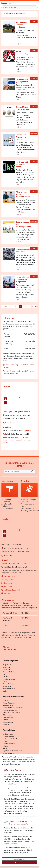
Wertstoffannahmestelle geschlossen (25, 251)
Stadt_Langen (8, 580)
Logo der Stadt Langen (11, 3)
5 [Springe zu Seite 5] (27, 306)
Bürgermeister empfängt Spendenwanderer (23, 194)
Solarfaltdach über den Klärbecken (21, 25)
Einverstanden (19, 863)
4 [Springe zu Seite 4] (25, 306)
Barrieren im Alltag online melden (21, 137)
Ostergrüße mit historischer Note (23, 108)
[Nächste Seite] (33, 306)
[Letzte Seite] (36, 306)
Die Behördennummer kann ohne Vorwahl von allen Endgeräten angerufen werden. (17, 440)
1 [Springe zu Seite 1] (18, 306)
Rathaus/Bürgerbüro (20, 14)
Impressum (27, 431)
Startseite (9, 14)
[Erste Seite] (13, 306)
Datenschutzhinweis (19, 859)
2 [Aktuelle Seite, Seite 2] (20, 306)
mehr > (19, 44)
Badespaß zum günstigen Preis (22, 80)
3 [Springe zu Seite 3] (23, 306)
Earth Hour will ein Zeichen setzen (22, 164)
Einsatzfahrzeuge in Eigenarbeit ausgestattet (23, 279)
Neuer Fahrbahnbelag (22, 53)
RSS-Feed (7, 593)
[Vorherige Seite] (16, 306)
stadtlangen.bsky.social (12, 590)
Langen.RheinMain (10, 576)
